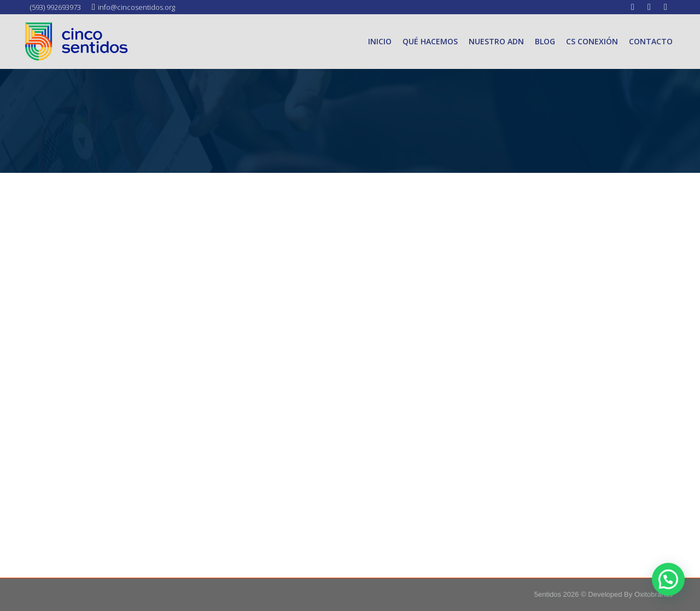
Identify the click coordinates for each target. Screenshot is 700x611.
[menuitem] (380, 42)
